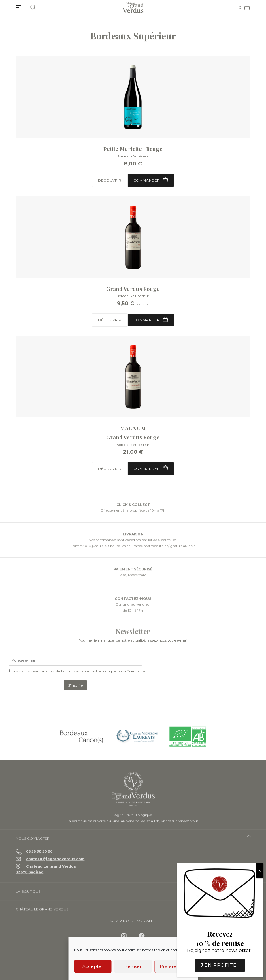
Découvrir (110, 180)
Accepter (93, 966)
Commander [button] (151, 180)
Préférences (173, 966)
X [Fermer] (260, 871)
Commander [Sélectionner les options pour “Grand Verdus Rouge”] (151, 320)
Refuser (133, 966)
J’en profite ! (220, 965)
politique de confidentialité (123, 671)
